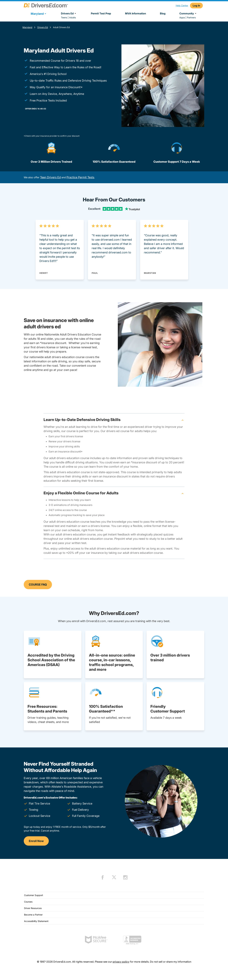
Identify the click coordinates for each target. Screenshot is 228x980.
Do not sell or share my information (171, 962)
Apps (182, 17)
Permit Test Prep (101, 13)
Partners (191, 17)
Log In (196, 6)
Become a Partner (33, 915)
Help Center (182, 5)
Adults (73, 17)
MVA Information (136, 13)
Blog (163, 13)
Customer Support (34, 895)
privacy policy (121, 962)
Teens (64, 17)
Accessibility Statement (36, 921)
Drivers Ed (69, 13)
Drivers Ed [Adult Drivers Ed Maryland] (43, 27)
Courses (28, 902)
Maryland (27, 27)
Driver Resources (33, 908)
